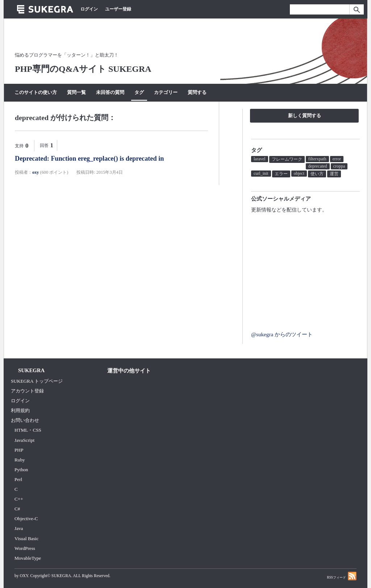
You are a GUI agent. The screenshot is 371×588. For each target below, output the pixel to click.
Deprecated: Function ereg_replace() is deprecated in (89, 159)
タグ (139, 92)
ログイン (89, 9)
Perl (18, 479)
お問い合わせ (25, 420)
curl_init (261, 173)
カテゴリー (166, 92)
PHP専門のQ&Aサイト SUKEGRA (83, 69)
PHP (19, 450)
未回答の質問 (110, 92)
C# (17, 509)
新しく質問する (305, 116)
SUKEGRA (61, 576)
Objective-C (26, 519)
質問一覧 (76, 92)
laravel (260, 159)
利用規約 (20, 410)
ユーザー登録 (118, 9)
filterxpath (317, 159)
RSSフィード (342, 576)
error (337, 159)
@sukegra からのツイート (282, 334)
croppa (339, 166)
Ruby (20, 460)
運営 (334, 174)
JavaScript (24, 440)
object (299, 173)
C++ (19, 499)
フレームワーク (287, 159)
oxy (36, 172)
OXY (24, 576)
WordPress (25, 548)
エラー (281, 174)
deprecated (318, 166)
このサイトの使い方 (36, 92)
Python (21, 470)
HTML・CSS (28, 430)
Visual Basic (26, 538)
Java (19, 528)
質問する (197, 92)
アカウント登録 (27, 391)
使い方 (317, 174)
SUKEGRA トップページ (37, 381)
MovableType (28, 558)
